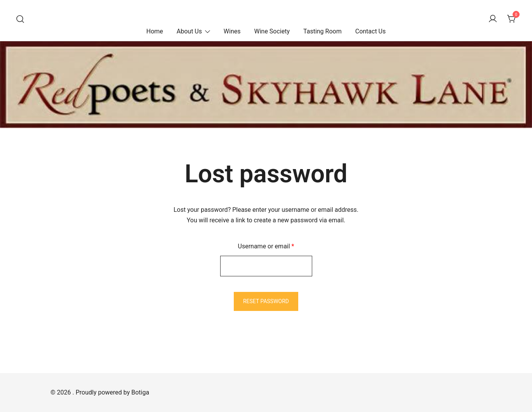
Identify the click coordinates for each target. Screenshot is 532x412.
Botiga (140, 392)
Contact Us (371, 31)
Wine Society (272, 31)
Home (155, 31)
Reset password (266, 301)
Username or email (278, 246)
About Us (189, 31)
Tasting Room (323, 31)
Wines (232, 31)
